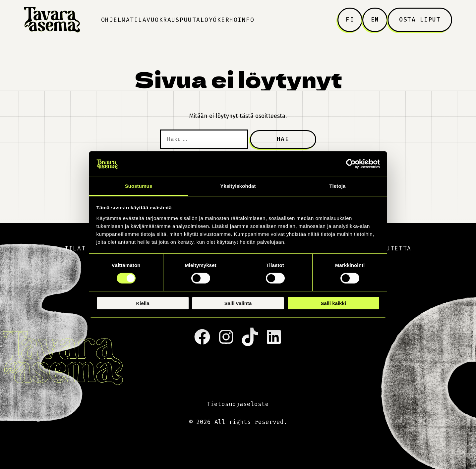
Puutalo (194, 20)
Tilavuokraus (155, 20)
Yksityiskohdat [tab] (238, 186)
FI (350, 20)
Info (246, 20)
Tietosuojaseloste (238, 404)
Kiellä (143, 303)
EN (375, 20)
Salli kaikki (333, 303)
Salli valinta (238, 303)
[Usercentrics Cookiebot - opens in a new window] (351, 164)
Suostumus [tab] (139, 186)
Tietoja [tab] (338, 186)
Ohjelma (116, 20)
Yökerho (223, 20)
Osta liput (420, 20)
